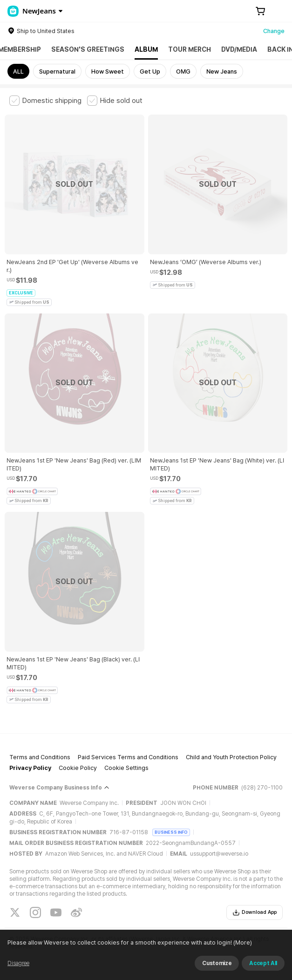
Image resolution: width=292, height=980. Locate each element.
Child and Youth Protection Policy (231, 757)
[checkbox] (45, 101)
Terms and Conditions (40, 757)
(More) (258, 968)
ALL (18, 71)
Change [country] (274, 31)
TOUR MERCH (190, 49)
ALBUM (146, 49)
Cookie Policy (78, 768)
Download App (255, 912)
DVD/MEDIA (239, 49)
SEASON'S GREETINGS (88, 49)
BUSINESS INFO (171, 832)
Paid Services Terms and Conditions (128, 757)
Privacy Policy (30, 768)
